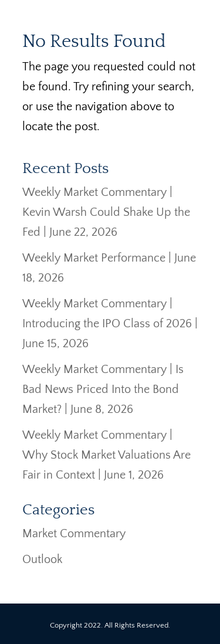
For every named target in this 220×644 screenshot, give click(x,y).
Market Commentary (74, 534)
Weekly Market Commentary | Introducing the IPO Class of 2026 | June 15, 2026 (110, 324)
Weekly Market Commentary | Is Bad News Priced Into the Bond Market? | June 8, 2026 (103, 389)
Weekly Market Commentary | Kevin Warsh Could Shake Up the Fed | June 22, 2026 (106, 212)
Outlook (42, 560)
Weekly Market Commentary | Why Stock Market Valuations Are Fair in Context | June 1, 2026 (106, 455)
